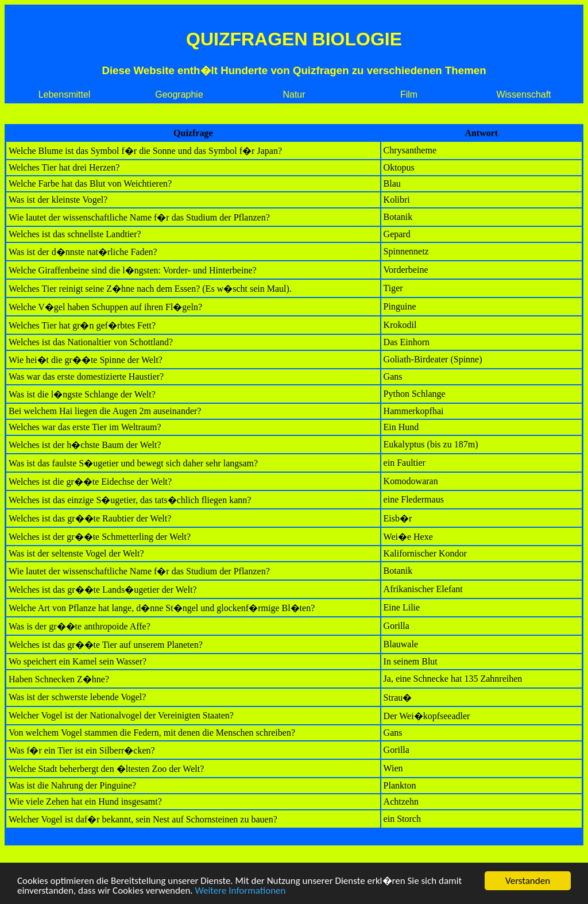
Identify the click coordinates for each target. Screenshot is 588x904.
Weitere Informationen (241, 892)
